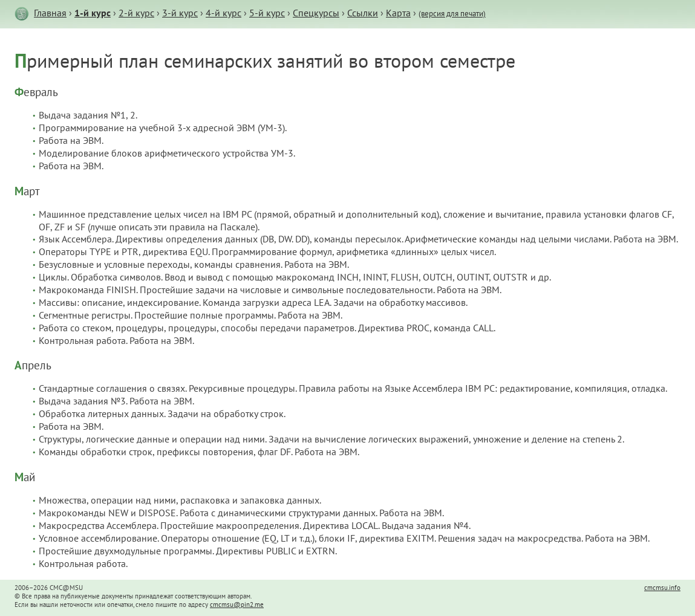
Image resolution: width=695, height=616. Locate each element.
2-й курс (136, 13)
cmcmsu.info (662, 588)
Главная (50, 13)
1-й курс (93, 13)
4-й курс (224, 13)
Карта (398, 13)
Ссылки (363, 13)
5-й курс (267, 13)
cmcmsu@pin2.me (237, 605)
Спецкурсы (316, 13)
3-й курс (180, 13)
